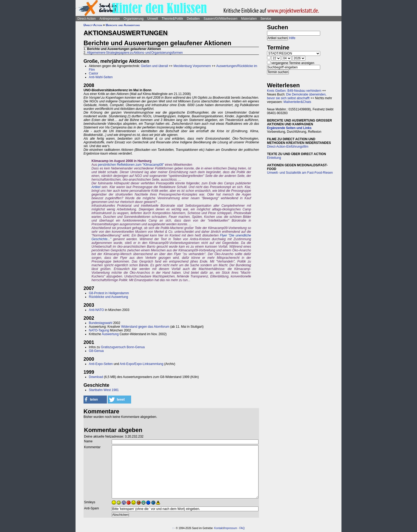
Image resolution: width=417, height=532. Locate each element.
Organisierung (133, 19)
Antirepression (110, 19)
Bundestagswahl (101, 323)
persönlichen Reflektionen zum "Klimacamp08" (131, 165)
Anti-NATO (96, 310)
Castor (93, 73)
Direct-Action (87, 19)
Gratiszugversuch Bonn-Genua (123, 347)
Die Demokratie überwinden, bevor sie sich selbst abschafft (297, 96)
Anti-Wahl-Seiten (101, 77)
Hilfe (292, 38)
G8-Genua (96, 351)
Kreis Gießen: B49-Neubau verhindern (294, 91)
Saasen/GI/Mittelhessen (220, 19)
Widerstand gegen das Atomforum (145, 327)
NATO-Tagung (99, 330)
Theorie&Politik (172, 19)
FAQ (242, 528)
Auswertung (110, 334)
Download (96, 377)
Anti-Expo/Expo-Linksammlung (141, 364)
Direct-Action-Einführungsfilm (288, 147)
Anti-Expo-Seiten (101, 364)
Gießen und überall (154, 66)
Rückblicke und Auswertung (108, 297)
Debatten (193, 19)
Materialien (249, 19)
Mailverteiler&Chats (297, 102)
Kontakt (219, 528)
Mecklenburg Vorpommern (192, 66)
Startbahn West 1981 (104, 390)
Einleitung (274, 158)
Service (266, 19)
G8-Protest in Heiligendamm (109, 293)
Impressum (230, 528)
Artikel (96, 187)
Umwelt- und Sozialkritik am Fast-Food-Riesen (300, 173)
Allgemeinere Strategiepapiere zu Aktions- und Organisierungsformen (135, 53)
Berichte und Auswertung (123, 25)
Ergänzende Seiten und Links (289, 128)
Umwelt (153, 19)
